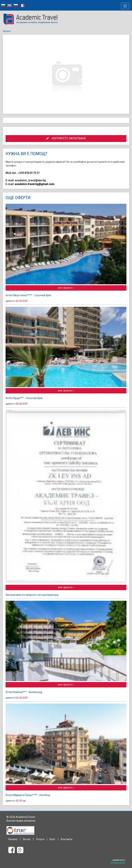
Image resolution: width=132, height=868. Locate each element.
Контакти (67, 839)
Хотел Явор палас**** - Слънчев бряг (28, 295)
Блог (53, 839)
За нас (27, 839)
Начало (7, 31)
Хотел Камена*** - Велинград (24, 692)
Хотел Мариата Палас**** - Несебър (28, 795)
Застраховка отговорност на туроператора (32, 595)
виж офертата (66, 288)
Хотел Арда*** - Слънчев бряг (24, 398)
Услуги (40, 839)
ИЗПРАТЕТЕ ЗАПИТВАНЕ (66, 138)
